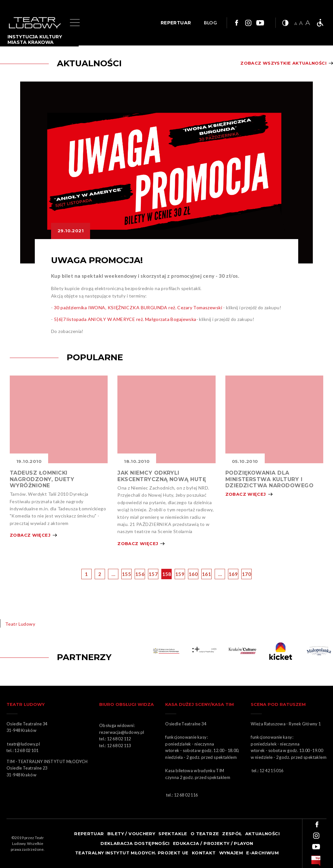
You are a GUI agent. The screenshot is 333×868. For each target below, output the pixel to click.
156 (140, 574)
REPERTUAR (176, 23)
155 (127, 574)
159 (180, 574)
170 (246, 574)
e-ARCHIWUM (262, 853)
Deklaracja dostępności (135, 843)
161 (206, 574)
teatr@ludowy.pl (24, 744)
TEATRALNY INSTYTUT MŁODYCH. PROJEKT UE (132, 853)
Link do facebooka (236, 23)
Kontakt (204, 853)
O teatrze (205, 834)
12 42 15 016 (272, 771)
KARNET (243, 651)
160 (193, 574)
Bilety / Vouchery (131, 834)
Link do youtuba (260, 23)
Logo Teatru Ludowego (35, 23)
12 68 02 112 (119, 739)
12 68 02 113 (119, 746)
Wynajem (231, 853)
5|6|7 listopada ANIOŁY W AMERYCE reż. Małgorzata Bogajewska (125, 319)
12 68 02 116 (186, 795)
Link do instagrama (248, 23)
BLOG (210, 23)
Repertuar (89, 834)
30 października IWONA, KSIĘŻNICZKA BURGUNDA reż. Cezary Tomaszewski (138, 307)
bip (316, 861)
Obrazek (59, 419)
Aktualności (262, 834)
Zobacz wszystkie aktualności (283, 63)
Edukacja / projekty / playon (213, 843)
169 (233, 574)
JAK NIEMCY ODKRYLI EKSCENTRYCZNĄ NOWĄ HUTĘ (162, 476)
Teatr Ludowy (20, 624)
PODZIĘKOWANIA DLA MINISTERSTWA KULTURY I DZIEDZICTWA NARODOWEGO (270, 479)
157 (153, 574)
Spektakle (173, 834)
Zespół (232, 834)
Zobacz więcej (30, 535)
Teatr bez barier (320, 23)
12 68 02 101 (26, 750)
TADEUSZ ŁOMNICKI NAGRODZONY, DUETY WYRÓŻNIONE (42, 479)
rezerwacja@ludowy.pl (123, 732)
